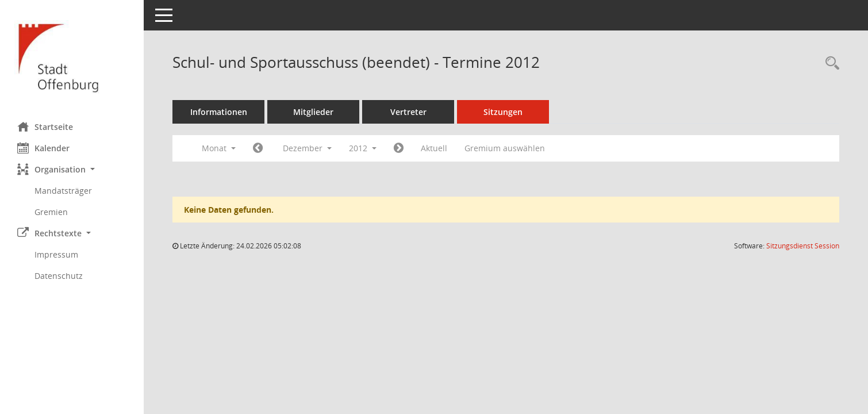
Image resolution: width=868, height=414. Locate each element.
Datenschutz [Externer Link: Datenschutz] (59, 276)
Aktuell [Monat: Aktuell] (434, 148)
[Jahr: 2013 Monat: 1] (399, 148)
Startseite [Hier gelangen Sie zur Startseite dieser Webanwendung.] (45, 126)
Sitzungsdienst (803, 246)
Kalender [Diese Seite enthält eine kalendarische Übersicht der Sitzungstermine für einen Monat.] (43, 148)
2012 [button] (363, 148)
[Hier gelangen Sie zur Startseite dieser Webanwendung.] (72, 57)
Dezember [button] (307, 148)
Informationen (219, 112)
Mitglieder (313, 112)
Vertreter (408, 112)
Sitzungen (503, 112)
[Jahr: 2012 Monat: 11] (258, 148)
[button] (72, 169)
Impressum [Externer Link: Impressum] (56, 254)
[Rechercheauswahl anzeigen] (829, 64)
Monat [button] (219, 148)
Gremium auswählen (505, 148)
